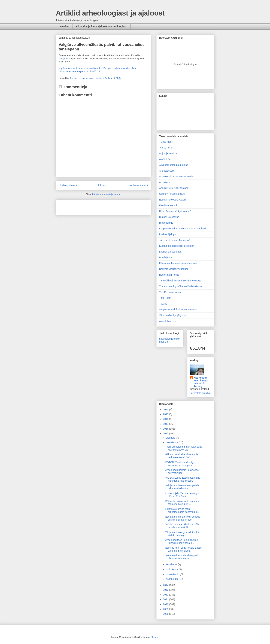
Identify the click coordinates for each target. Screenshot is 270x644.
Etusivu (64, 26)
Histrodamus (166, 223)
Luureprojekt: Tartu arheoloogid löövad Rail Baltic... (182, 495)
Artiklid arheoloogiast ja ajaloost (110, 13)
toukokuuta (172, 569)
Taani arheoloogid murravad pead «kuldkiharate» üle (184, 448)
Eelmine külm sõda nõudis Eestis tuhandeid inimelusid (183, 549)
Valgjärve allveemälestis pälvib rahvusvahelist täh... (182, 487)
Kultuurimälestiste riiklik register (177, 246)
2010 (166, 604)
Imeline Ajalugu (168, 234)
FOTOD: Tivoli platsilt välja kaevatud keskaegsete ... (180, 464)
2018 (166, 419)
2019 (166, 414)
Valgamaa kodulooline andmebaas (178, 309)
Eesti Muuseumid (169, 205)
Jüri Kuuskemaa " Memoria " (175, 240)
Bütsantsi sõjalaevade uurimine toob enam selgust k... (182, 503)
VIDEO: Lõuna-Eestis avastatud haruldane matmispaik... (183, 479)
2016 (166, 429)
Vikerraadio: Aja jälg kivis (173, 315)
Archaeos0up (167, 171)
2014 (166, 585)
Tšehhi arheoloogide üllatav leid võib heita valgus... (183, 534)
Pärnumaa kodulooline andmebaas (178, 263)
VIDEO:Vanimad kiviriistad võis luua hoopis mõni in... (182, 526)
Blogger (154, 637)
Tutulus (163, 304)
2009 (166, 609)
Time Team (165, 298)
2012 (166, 595)
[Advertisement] (79, 206)
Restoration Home (169, 275)
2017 (166, 424)
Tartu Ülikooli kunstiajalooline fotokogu (180, 281)
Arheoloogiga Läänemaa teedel (176, 177)
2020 (166, 409)
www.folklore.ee (168, 321)
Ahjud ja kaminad (169, 153)
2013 (166, 590)
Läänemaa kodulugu (170, 252)
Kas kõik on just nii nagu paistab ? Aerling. (91, 78)
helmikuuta (172, 579)
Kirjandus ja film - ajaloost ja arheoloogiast (101, 26)
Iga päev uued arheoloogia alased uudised (183, 229)
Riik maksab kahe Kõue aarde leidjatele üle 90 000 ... (182, 456)
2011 (166, 599)
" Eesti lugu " (166, 142)
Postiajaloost (166, 257)
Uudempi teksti (68, 185)
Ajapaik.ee (165, 159)
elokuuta (171, 438)
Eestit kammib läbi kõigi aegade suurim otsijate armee (183, 518)
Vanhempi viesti (138, 185)
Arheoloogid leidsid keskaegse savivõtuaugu (182, 471)
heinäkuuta (172, 442)
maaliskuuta (173, 574)
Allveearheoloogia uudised (174, 165)
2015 (166, 433)
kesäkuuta (172, 564)
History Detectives (169, 217)
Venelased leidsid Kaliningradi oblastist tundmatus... (182, 557)
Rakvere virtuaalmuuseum (174, 269)
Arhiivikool (165, 182)
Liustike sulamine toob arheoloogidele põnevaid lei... (183, 510)
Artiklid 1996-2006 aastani (174, 188)
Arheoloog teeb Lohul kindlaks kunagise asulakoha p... (182, 541)
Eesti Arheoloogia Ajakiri (172, 200)
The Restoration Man (171, 292)
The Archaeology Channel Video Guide (181, 286)
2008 (166, 614)
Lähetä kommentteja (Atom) (106, 194)
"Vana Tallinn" (167, 148)
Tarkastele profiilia (200, 393)
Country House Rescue (172, 194)
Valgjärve (63, 58)
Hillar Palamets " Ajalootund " (175, 211)
